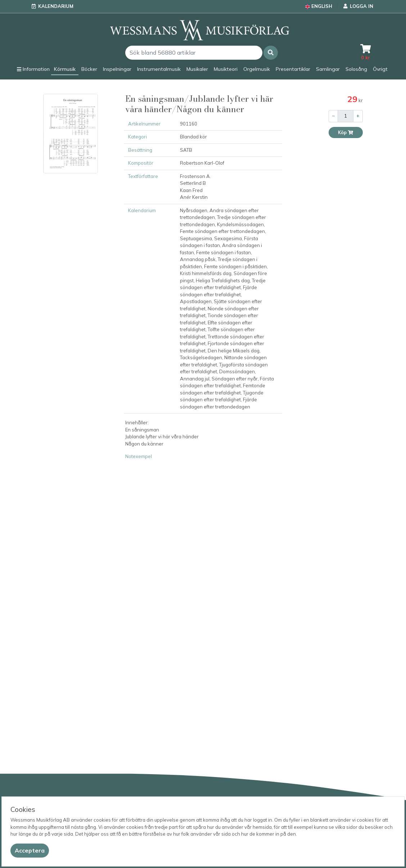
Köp (346, 133)
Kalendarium (56, 6)
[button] (271, 53)
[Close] (30, 851)
